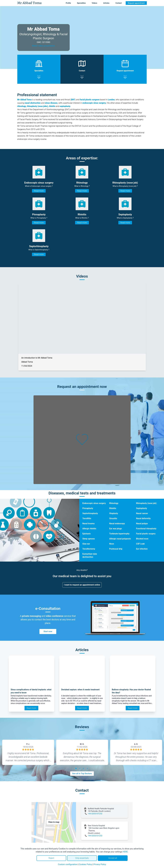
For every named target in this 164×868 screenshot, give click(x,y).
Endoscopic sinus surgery (94, 503)
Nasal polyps (142, 523)
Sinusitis (113, 518)
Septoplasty (141, 508)
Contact (119, 3)
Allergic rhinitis (89, 529)
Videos (95, 3)
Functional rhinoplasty (146, 529)
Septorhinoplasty (90, 513)
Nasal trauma (88, 523)
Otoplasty (114, 513)
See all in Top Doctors (82, 774)
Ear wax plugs (116, 529)
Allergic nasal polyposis (120, 539)
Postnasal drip (116, 549)
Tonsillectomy (89, 549)
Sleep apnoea (88, 539)
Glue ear (86, 544)
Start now (48, 631)
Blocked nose (142, 539)
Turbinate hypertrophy (119, 534)
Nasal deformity (143, 518)
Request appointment (136, 3)
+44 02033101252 (95, 814)
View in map (54, 822)
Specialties (81, 3)
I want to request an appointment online (82, 585)
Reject (51, 858)
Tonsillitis (87, 518)
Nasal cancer (142, 513)
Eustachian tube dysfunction (90, 555)
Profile (68, 3)
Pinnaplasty (88, 508)
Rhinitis (113, 508)
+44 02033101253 (95, 836)
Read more (39, 191)
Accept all (113, 858)
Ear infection (142, 549)
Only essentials (82, 858)
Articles (106, 3)
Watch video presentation (43, 46)
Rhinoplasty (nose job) (146, 503)
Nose (112, 544)
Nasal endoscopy (117, 523)
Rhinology (114, 503)
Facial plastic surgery (146, 534)
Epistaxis (86, 534)
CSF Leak (140, 544)
